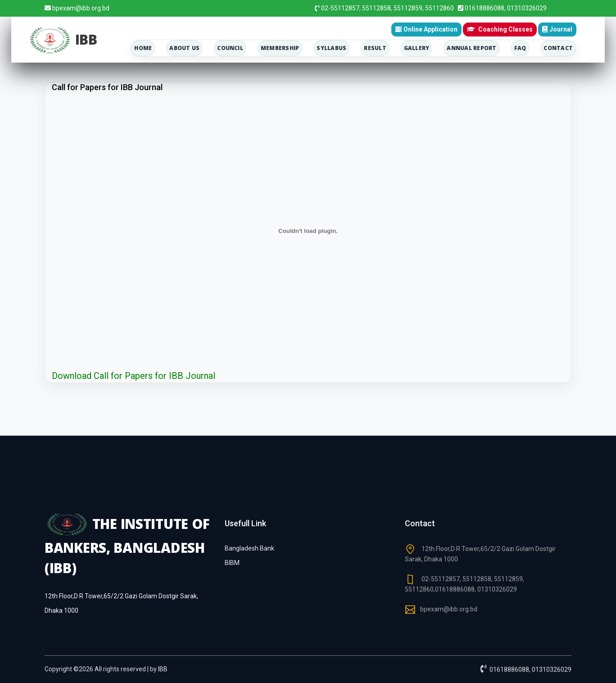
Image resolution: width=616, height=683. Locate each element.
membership (280, 48)
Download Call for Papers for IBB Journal (134, 376)
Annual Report (471, 48)
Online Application (426, 29)
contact (558, 48)
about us (184, 48)
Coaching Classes (500, 29)
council (230, 48)
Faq (520, 48)
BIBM (232, 563)
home (143, 48)
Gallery (417, 48)
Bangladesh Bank (249, 548)
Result (375, 48)
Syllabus (331, 48)
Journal (557, 29)
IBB (163, 669)
